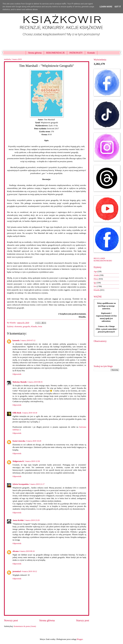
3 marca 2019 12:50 (32, 461)
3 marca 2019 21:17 (37, 484)
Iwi (95, 286)
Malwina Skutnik (20, 382)
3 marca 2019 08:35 (35, 382)
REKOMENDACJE (55, 53)
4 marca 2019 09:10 (27, 551)
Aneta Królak (18, 520)
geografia (26, 326)
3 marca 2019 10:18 (30, 413)
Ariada (96, 275)
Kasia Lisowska (19, 441)
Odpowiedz (17, 374)
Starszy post (83, 620)
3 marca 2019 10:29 (34, 441)
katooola (16, 340)
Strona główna (35, 53)
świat (40, 326)
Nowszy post (11, 620)
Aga (95, 271)
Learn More (106, 7)
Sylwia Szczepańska (21, 484)
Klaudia (34, 326)
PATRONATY (76, 53)
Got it (118, 7)
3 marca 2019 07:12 (28, 340)
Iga (95, 283)
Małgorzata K (18, 461)
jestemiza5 (17, 571)
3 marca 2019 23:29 (32, 520)
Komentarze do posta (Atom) (25, 626)
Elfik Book (17, 413)
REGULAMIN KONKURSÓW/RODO (103, 260)
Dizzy (96, 279)
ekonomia (18, 326)
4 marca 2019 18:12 (29, 571)
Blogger (80, 639)
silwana (16, 551)
